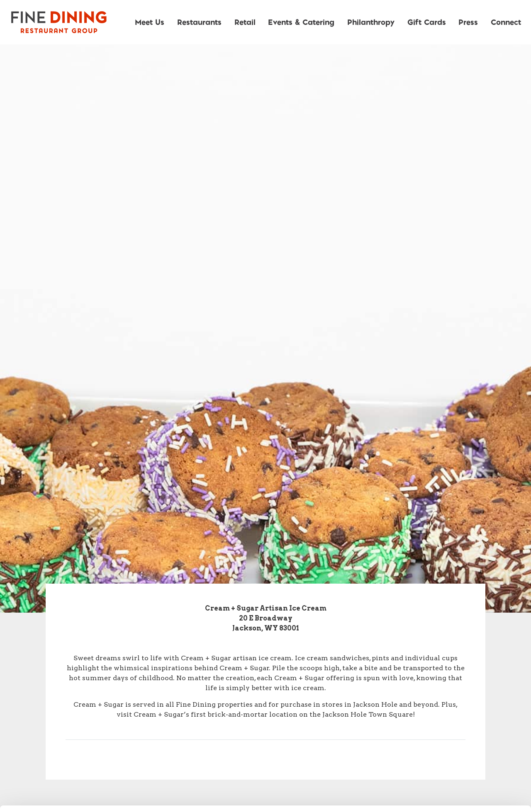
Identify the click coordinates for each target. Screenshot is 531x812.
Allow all (462, 703)
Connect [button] (506, 22)
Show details (435, 796)
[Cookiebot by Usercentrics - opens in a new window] (54, 796)
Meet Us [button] (150, 22)
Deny (462, 757)
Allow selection (462, 731)
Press (468, 22)
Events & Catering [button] (301, 22)
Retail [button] (245, 22)
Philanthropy (371, 22)
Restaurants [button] (199, 22)
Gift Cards (427, 22)
